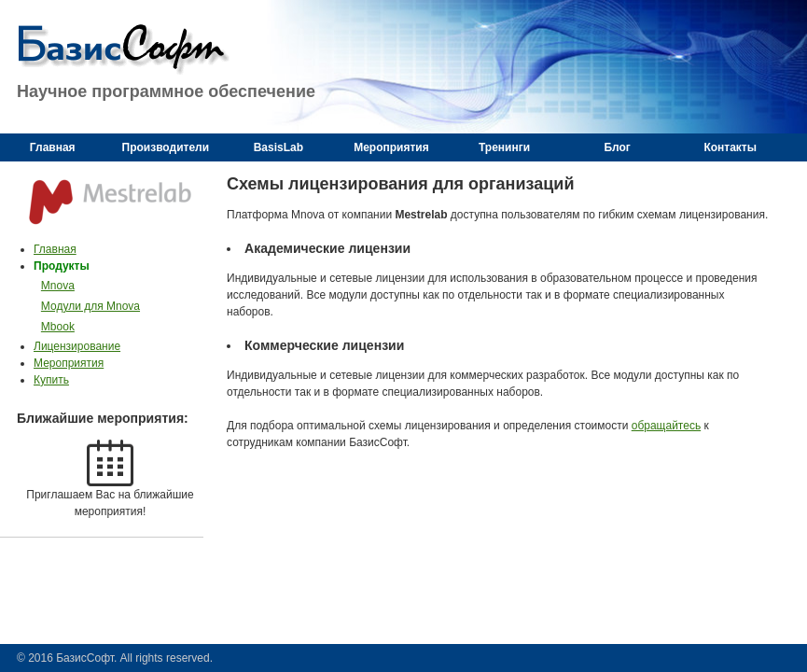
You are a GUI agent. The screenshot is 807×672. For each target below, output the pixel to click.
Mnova (58, 286)
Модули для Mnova (90, 306)
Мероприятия (69, 363)
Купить (51, 380)
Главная (55, 249)
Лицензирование (77, 346)
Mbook (58, 327)
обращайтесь (666, 426)
